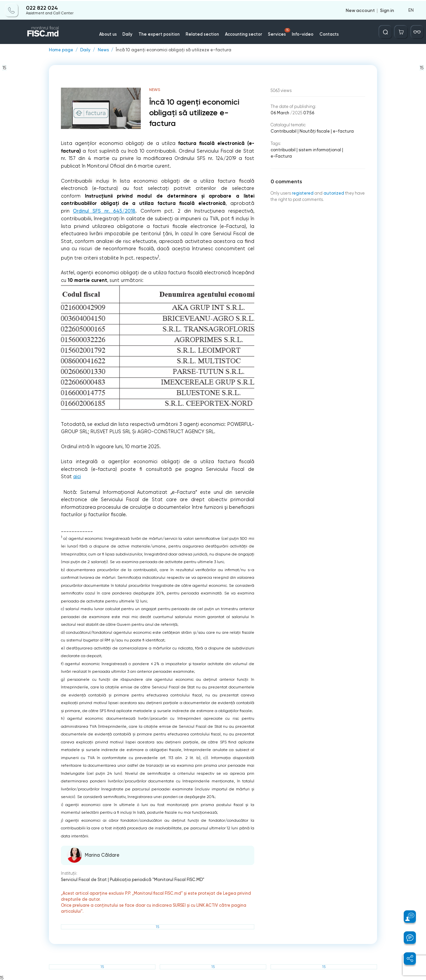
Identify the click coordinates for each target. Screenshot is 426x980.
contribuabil (283, 150)
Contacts (328, 33)
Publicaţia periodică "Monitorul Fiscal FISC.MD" (156, 880)
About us (110, 33)
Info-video (302, 33)
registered (303, 187)
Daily (129, 33)
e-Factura (353, 150)
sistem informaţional (319, 150)
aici (77, 477)
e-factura (342, 131)
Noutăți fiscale (314, 131)
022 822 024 (42, 7)
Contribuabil (283, 131)
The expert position (160, 33)
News (103, 50)
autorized (334, 187)
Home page (61, 50)
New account (360, 9)
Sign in (387, 9)
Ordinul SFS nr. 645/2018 (104, 211)
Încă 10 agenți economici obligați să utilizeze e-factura (172, 50)
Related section (203, 33)
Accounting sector (243, 33)
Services (279, 31)
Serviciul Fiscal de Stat (84, 880)
